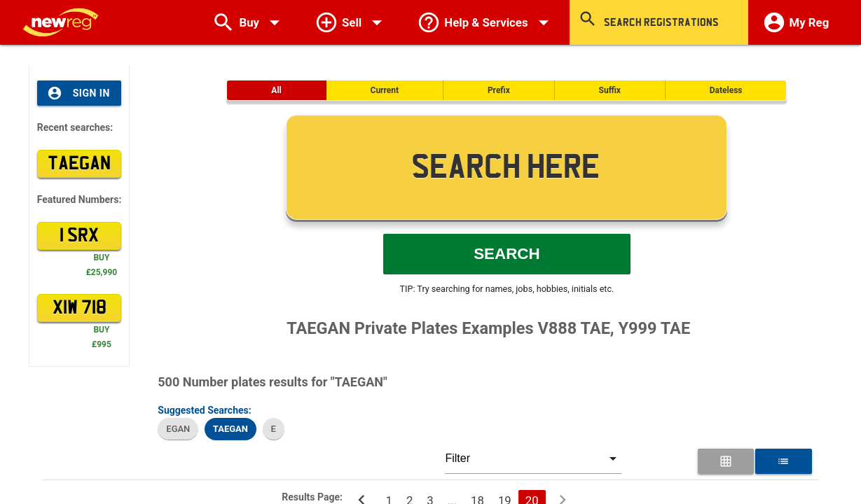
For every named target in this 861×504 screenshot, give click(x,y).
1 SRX (79, 236)
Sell (352, 22)
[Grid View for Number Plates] (726, 461)
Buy (249, 22)
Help (486, 22)
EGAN (178, 429)
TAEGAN (79, 164)
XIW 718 (80, 308)
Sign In (78, 93)
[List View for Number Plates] (783, 461)
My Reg (796, 22)
